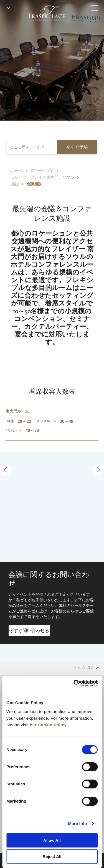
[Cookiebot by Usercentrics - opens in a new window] (74, 683)
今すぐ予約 (77, 147)
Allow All (52, 840)
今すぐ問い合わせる (29, 631)
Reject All (52, 856)
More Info (77, 824)
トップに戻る (87, 668)
